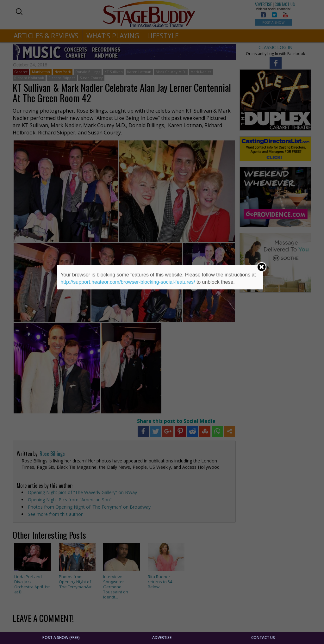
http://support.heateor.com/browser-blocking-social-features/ (128, 282)
